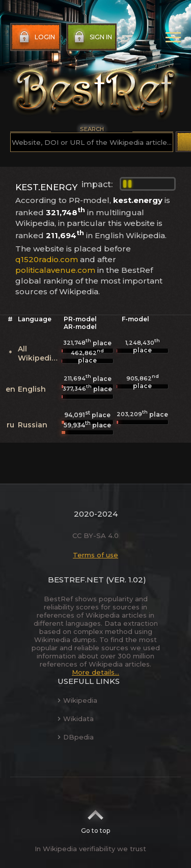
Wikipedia (77, 700)
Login (36, 37)
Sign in (92, 37)
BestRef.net (76, 580)
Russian (33, 425)
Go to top (95, 819)
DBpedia (76, 737)
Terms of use (95, 555)
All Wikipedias (39, 353)
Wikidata (76, 719)
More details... (95, 672)
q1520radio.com (47, 259)
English (32, 389)
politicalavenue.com (55, 270)
